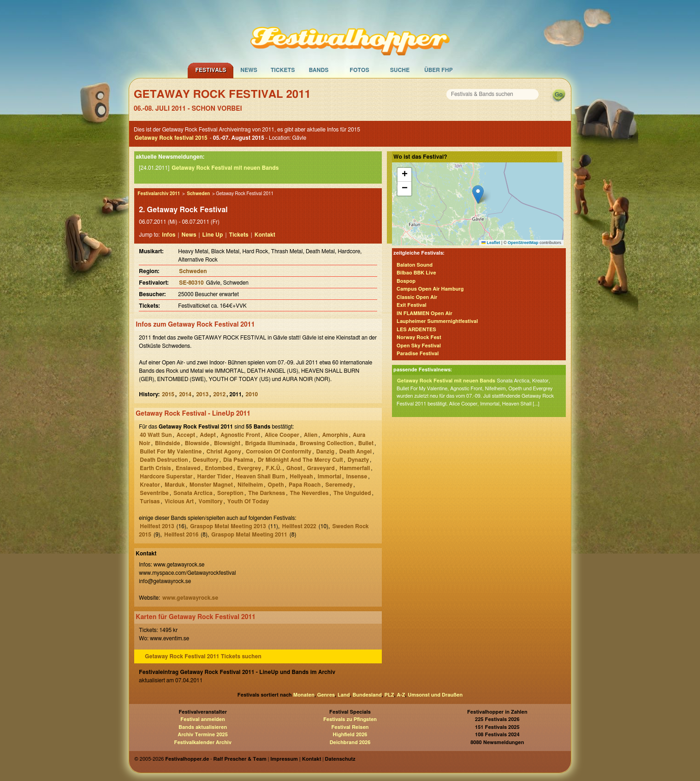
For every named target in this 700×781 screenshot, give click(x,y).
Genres (326, 695)
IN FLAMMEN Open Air (424, 313)
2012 (219, 394)
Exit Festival (412, 305)
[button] (478, 194)
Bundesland (367, 695)
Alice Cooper (282, 435)
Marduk (175, 485)
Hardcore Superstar (166, 477)
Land (344, 695)
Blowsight (227, 443)
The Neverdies (309, 493)
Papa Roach (305, 485)
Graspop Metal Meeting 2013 (228, 526)
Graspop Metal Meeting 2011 (249, 535)
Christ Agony (224, 452)
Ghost (294, 468)
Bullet (366, 443)
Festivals (211, 70)
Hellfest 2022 (299, 526)
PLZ (389, 695)
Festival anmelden (203, 719)
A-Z (401, 695)
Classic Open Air (417, 297)
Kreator (150, 485)
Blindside (167, 443)
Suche (400, 70)
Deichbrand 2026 (350, 742)
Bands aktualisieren (203, 727)
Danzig (326, 452)
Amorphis (335, 435)
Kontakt (265, 235)
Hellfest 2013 (157, 526)
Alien (311, 435)
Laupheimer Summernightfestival (437, 321)
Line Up (213, 235)
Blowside (197, 443)
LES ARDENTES (416, 330)
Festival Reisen (350, 727)
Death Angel (355, 452)
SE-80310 (191, 283)
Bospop (406, 281)
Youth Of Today (248, 501)
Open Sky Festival (419, 346)
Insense (356, 477)
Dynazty (358, 460)
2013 (202, 394)
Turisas (150, 501)
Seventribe (154, 493)
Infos (169, 235)
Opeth (276, 485)
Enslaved (188, 468)
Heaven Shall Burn (260, 477)
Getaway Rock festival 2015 (171, 138)
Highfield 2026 (350, 735)
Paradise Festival (418, 354)
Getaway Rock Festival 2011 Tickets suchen (203, 656)
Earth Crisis (155, 468)
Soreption (230, 493)
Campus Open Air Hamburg (430, 289)
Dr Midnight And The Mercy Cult (300, 460)
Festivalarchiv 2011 (159, 194)
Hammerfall (355, 468)
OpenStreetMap (523, 243)
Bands (319, 70)
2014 (185, 394)
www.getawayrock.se (190, 598)
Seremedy (339, 485)
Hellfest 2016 (181, 535)
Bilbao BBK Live (416, 273)
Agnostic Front (240, 435)
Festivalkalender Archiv (202, 742)
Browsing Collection (326, 443)
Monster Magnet (211, 485)
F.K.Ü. (273, 468)
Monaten (304, 695)
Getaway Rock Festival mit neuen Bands (225, 168)
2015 (168, 394)
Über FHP (439, 70)
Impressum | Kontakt (296, 759)
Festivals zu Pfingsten (350, 719)
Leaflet (491, 243)
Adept (208, 435)
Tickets (283, 70)
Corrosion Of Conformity (279, 452)
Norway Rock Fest (419, 337)
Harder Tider (214, 477)
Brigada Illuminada (270, 443)
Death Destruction (164, 460)
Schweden (198, 194)
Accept (186, 435)
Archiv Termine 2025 (203, 735)
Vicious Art (179, 501)
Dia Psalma (238, 460)
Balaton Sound (415, 265)
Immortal (329, 477)
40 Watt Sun (156, 435)
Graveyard (321, 468)
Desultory (206, 460)
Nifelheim (250, 485)
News (249, 70)
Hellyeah (301, 477)
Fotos (359, 70)
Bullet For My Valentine (171, 452)
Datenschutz (340, 759)
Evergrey (249, 468)
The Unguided (352, 493)
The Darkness (267, 493)
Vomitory (210, 501)
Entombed (218, 468)
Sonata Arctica (193, 493)
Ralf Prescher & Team (240, 759)
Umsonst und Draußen (435, 695)
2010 (252, 394)
